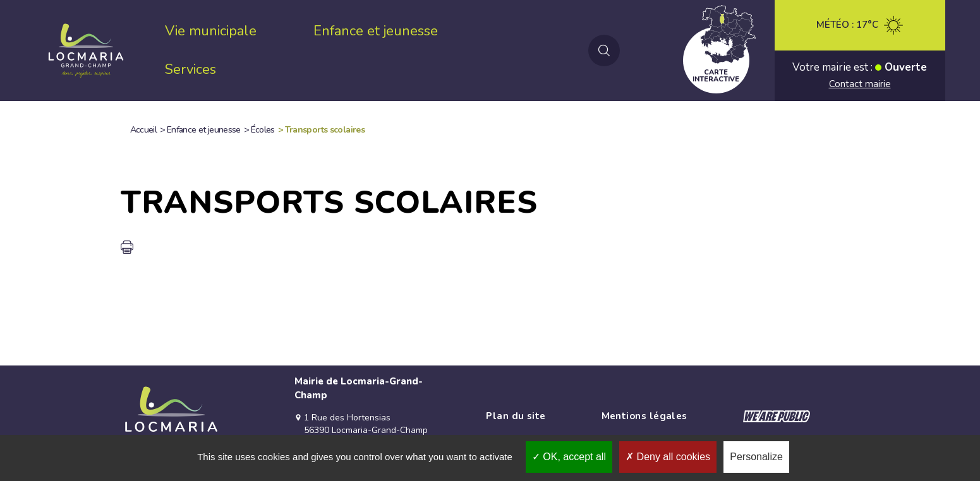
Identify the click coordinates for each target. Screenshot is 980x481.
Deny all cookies (668, 457)
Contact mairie (860, 84)
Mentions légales (644, 416)
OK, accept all (569, 457)
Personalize (756, 457)
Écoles (263, 130)
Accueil (144, 130)
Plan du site (516, 416)
